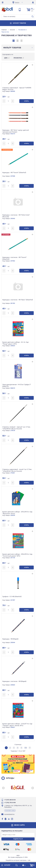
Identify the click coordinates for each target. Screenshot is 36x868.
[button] (3, 788)
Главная (4, 30)
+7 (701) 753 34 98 (10, 803)
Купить (27, 101)
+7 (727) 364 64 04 (10, 800)
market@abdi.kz (9, 814)
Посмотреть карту (10, 810)
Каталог (13, 30)
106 (26, 748)
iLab (29, 860)
